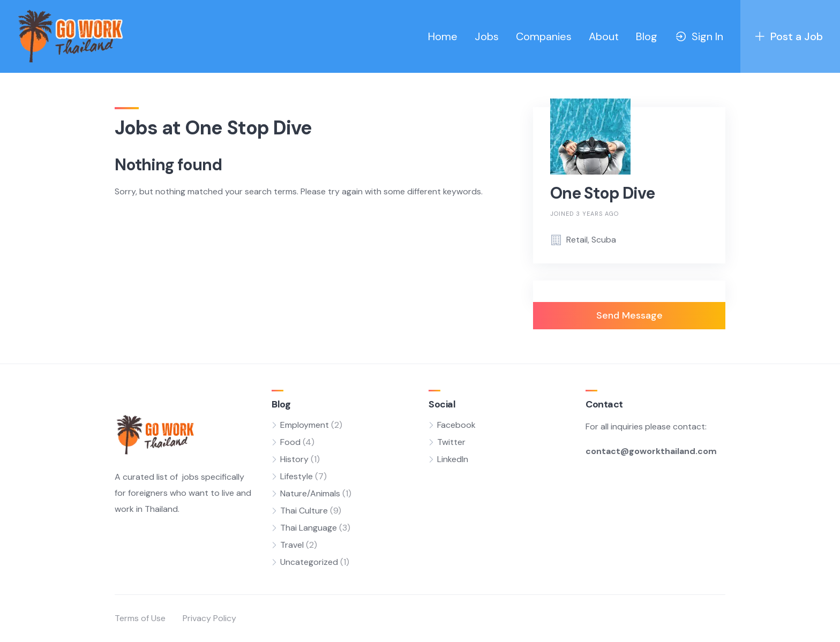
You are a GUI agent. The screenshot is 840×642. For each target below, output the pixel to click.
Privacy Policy (209, 618)
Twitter (451, 442)
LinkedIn (453, 459)
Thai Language (309, 528)
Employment (305, 425)
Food (290, 442)
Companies (544, 36)
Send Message (629, 315)
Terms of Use (140, 618)
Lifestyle (297, 476)
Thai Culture (304, 511)
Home (443, 36)
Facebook (456, 425)
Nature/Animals (310, 493)
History (294, 459)
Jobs (487, 36)
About (604, 36)
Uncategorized (309, 562)
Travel (292, 545)
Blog (647, 36)
